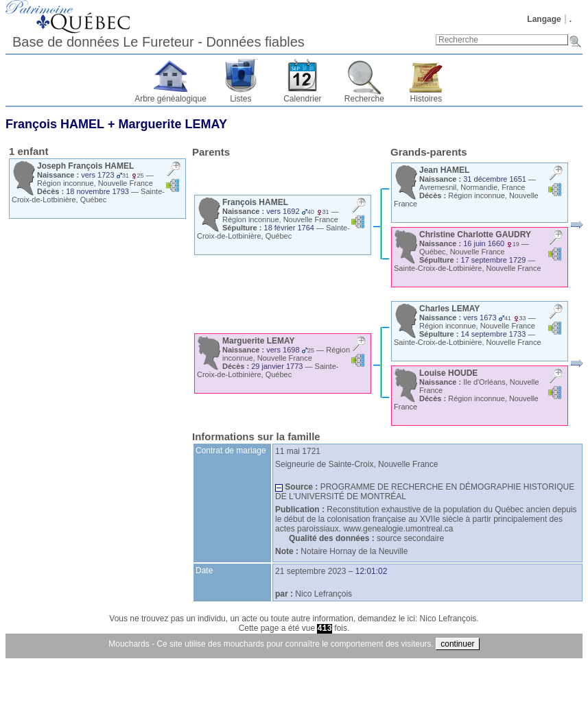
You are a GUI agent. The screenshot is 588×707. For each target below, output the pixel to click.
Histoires (426, 99)
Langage (544, 19)
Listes (240, 99)
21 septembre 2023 (310, 571)
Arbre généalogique (170, 99)
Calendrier (302, 99)
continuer (457, 644)
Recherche (364, 99)
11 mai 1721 (298, 451)
